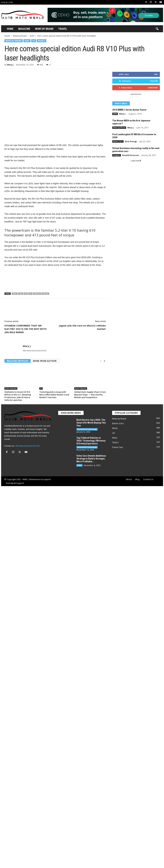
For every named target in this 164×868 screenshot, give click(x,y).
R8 (26, 294)
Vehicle (37, 294)
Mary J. (11, 65)
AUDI (32, 36)
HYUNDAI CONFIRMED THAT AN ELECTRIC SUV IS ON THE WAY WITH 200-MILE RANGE (25, 329)
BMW (115, 114)
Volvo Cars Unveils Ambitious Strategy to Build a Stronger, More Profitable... (91, 459)
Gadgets (117, 155)
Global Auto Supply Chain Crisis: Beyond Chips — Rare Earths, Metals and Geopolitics (90, 395)
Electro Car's (118, 141)
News (115, 438)
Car (21, 294)
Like (156, 74)
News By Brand (44, 29)
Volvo (79, 465)
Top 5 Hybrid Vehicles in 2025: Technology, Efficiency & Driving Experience (91, 441)
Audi (15, 294)
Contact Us (148, 479)
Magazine (24, 29)
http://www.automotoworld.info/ (35, 351)
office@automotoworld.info (27, 446)
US (34, 41)
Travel (63, 29)
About (129, 479)
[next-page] (104, 361)
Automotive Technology (87, 429)
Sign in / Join (7, 2)
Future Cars (118, 447)
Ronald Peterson (131, 155)
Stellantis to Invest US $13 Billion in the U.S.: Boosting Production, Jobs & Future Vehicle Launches (18, 396)
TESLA (115, 442)
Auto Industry (11, 388)
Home (10, 29)
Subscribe (153, 88)
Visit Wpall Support (15, 483)
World (42, 41)
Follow (154, 81)
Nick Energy (131, 141)
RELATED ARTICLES (18, 361)
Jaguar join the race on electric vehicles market (82, 327)
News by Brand (20, 36)
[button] (157, 29)
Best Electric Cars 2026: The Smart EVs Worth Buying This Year (91, 423)
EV (41, 388)
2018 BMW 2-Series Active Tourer (129, 110)
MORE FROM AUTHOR (45, 361)
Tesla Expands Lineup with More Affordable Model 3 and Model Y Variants (54, 395)
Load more (136, 161)
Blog (137, 479)
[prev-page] (101, 361)
